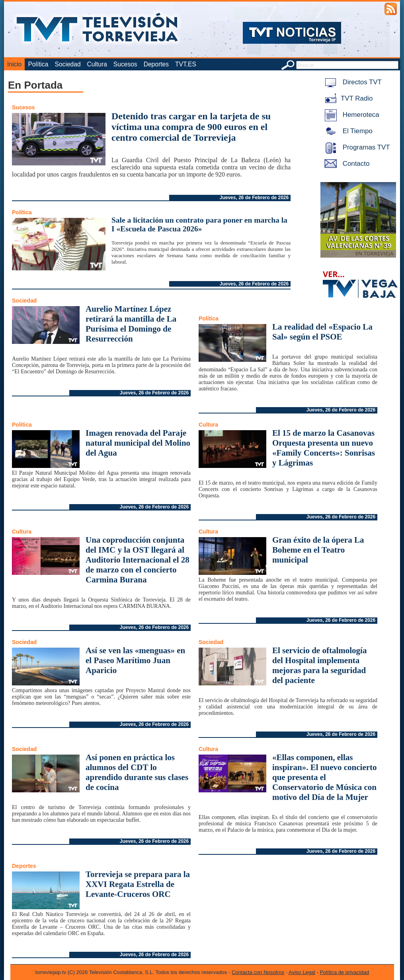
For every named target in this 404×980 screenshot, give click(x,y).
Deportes (156, 64)
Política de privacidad (345, 972)
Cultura (97, 64)
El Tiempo (347, 131)
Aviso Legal (302, 972)
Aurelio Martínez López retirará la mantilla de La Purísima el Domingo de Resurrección (131, 324)
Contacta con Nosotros (258, 972)
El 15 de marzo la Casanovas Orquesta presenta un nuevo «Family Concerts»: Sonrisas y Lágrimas (324, 448)
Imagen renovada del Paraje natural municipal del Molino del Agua (138, 443)
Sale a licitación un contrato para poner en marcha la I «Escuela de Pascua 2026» (199, 224)
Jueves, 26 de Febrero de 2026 (254, 198)
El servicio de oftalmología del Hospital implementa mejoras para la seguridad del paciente (319, 665)
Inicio (14, 64)
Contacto (345, 164)
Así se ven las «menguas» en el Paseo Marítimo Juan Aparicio (135, 660)
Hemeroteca (350, 115)
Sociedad (68, 64)
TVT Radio (347, 98)
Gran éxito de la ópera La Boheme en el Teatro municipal (318, 550)
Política (38, 64)
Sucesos (125, 64)
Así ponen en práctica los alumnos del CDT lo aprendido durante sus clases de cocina (137, 772)
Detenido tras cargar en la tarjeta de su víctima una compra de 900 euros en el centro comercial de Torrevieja (191, 127)
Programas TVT (356, 147)
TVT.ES (186, 64)
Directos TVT (352, 82)
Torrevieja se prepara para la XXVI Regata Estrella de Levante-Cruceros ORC (138, 884)
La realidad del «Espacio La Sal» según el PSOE (322, 332)
